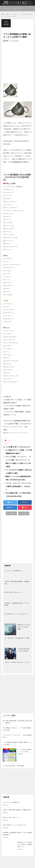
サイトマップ (18, 8)
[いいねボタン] (6, 441)
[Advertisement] (17, 63)
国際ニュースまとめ (12, 41)
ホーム (7, 8)
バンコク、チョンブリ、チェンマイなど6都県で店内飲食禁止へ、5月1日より (18, 486)
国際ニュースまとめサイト (17, 2)
